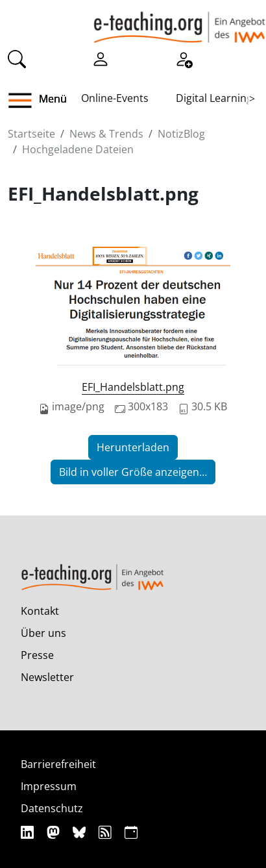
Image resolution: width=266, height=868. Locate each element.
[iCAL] (131, 832)
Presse (37, 655)
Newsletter (47, 677)
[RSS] (107, 832)
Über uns (43, 633)
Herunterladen (133, 447)
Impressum (49, 786)
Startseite (31, 134)
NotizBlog (181, 134)
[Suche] (17, 58)
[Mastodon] (55, 832)
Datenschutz (52, 808)
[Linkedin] (29, 832)
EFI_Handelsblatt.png (133, 387)
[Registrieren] (184, 58)
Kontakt (40, 611)
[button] (25, 101)
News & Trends (106, 134)
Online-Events (115, 98)
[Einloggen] (101, 58)
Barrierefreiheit (58, 764)
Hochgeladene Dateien (78, 149)
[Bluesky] (81, 832)
